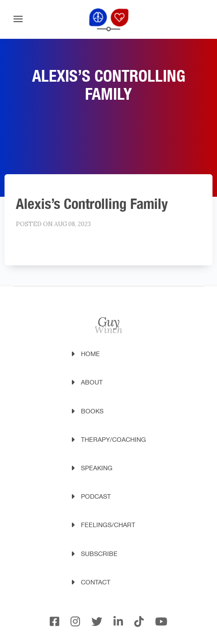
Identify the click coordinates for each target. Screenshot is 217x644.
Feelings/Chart (108, 525)
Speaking (97, 468)
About (92, 382)
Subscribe (99, 554)
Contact (96, 582)
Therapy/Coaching (113, 440)
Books (92, 411)
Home (90, 354)
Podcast (96, 496)
